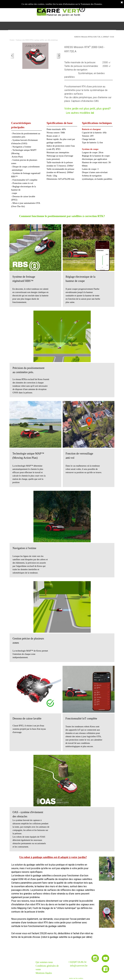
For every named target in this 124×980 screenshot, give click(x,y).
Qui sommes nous (44, 962)
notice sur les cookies (76, 978)
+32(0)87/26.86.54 (77, 962)
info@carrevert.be (79, 966)
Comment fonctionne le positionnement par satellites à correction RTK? (62, 216)
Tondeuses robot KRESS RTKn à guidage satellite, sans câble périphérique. (37, 40)
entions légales (45, 973)
